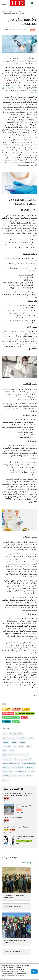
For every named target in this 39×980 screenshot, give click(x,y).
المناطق (6, 722)
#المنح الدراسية (7, 759)
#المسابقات (6, 768)
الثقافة (16, 722)
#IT (15, 747)
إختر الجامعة (26, 863)
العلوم (26, 709)
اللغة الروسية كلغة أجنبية (25, 713)
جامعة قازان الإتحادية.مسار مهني (13, 818)
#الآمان (5, 734)
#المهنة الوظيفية (22, 30)
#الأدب (5, 751)
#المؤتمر (22, 776)
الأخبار (25, 718)
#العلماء (31, 772)
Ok (34, 972)
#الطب (13, 30)
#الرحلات (30, 776)
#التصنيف (6, 742)
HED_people (8, 713)
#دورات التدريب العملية (9, 776)
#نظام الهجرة (30, 768)
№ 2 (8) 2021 (7, 30)
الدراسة (19, 11)
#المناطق (5, 780)
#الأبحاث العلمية (21, 772)
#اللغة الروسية (7, 747)
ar (33, 3)
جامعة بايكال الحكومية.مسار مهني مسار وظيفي (18, 827)
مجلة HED (12, 11)
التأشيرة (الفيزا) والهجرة (11, 718)
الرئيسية (4, 11)
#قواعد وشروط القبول (29, 763)
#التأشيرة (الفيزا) (18, 768)
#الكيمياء (22, 742)
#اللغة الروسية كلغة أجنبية (23, 759)
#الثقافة (12, 751)
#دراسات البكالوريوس (16, 734)
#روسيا (29, 747)
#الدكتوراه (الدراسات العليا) (25, 738)
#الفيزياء (14, 742)
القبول (6, 709)
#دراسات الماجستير (8, 738)
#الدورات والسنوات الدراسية (11, 763)
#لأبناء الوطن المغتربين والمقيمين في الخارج (16, 755)
